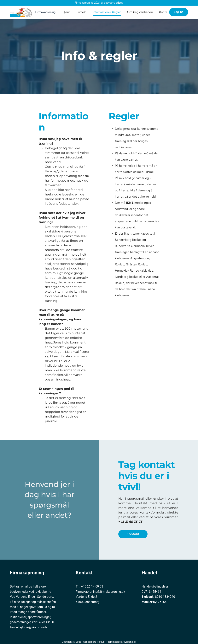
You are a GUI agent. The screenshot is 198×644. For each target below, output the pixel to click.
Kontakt (164, 12)
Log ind (179, 12)
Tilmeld (81, 12)
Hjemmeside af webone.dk (121, 642)
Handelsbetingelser (155, 586)
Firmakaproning (46, 12)
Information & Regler (107, 12)
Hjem (66, 12)
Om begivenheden (140, 12)
